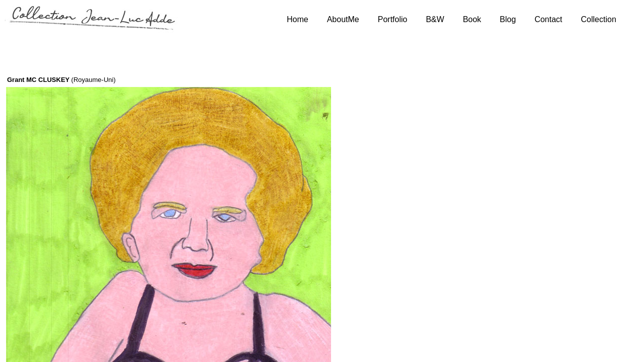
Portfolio (393, 19)
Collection (599, 19)
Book (472, 19)
